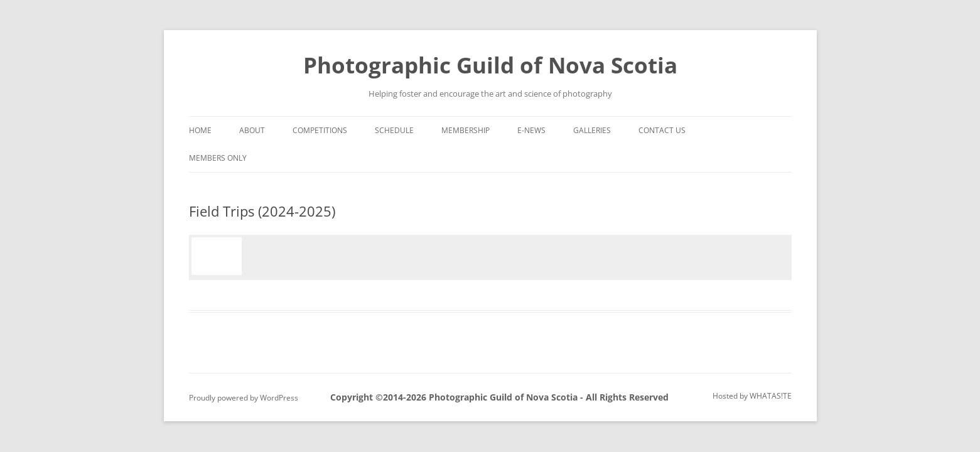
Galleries (592, 130)
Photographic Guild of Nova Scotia (490, 65)
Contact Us (662, 130)
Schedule (394, 130)
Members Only (218, 158)
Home (200, 130)
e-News (531, 130)
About (252, 130)
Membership (466, 130)
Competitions (320, 130)
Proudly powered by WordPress (244, 398)
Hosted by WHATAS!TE (752, 396)
